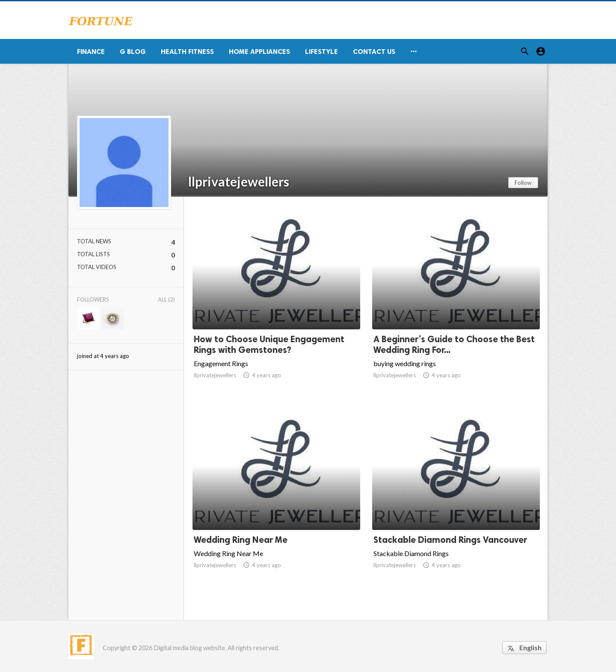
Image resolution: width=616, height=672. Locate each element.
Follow (523, 182)
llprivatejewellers (239, 181)
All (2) (166, 299)
